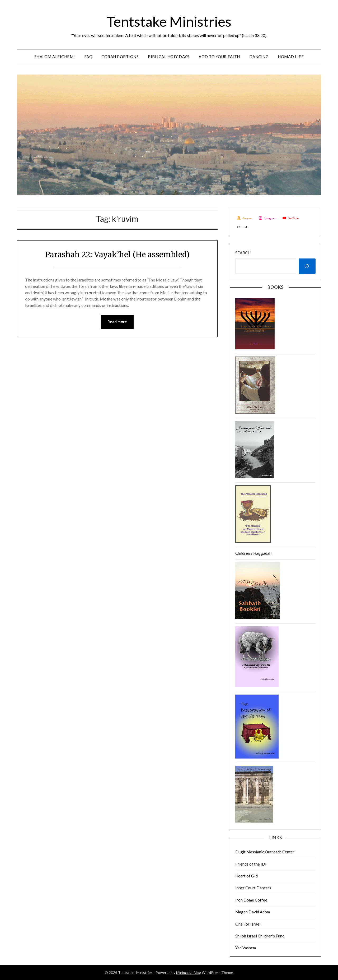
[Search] (307, 266)
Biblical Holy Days (169, 57)
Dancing (259, 57)
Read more (117, 322)
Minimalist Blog (189, 972)
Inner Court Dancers (253, 888)
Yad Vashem (246, 948)
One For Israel (248, 924)
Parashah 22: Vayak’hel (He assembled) (117, 254)
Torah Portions (120, 57)
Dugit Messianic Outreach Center (265, 852)
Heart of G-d (247, 876)
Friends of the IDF (251, 864)
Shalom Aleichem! (55, 57)
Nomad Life (291, 57)
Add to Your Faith (219, 57)
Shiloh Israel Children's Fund (260, 936)
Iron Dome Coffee (251, 900)
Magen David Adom (253, 912)
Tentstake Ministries (169, 21)
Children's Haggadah (253, 553)
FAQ (88, 57)
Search (243, 253)
